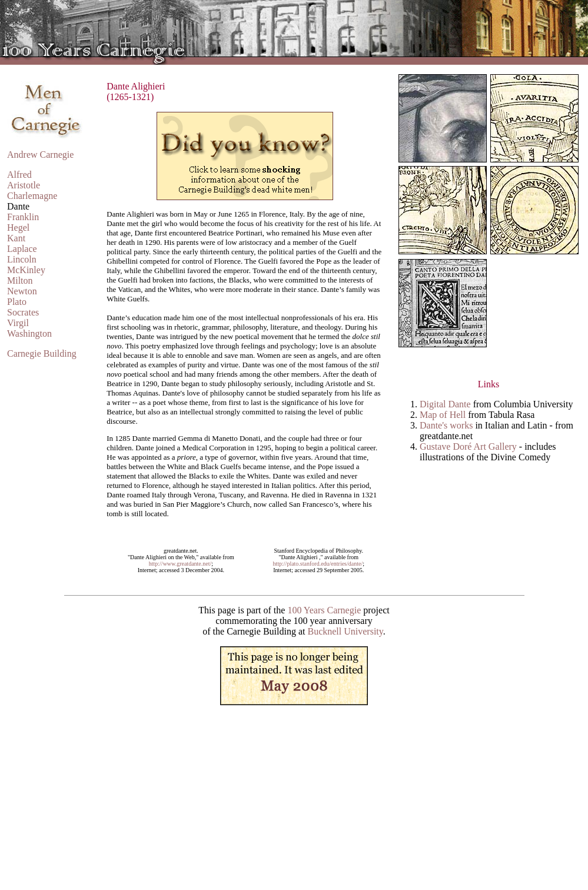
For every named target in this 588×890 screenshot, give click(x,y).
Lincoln (22, 259)
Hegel (18, 228)
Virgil (18, 323)
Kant (16, 238)
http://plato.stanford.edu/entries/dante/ (318, 564)
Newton (22, 291)
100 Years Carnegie (324, 610)
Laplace (22, 249)
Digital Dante (445, 404)
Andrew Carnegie (40, 155)
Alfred (19, 175)
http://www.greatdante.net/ (180, 564)
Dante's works (446, 425)
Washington (29, 333)
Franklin (23, 217)
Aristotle (24, 185)
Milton (20, 280)
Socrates (23, 312)
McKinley (26, 270)
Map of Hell (443, 415)
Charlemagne (32, 196)
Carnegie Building (42, 353)
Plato (17, 302)
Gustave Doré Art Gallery (468, 446)
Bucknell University (345, 631)
